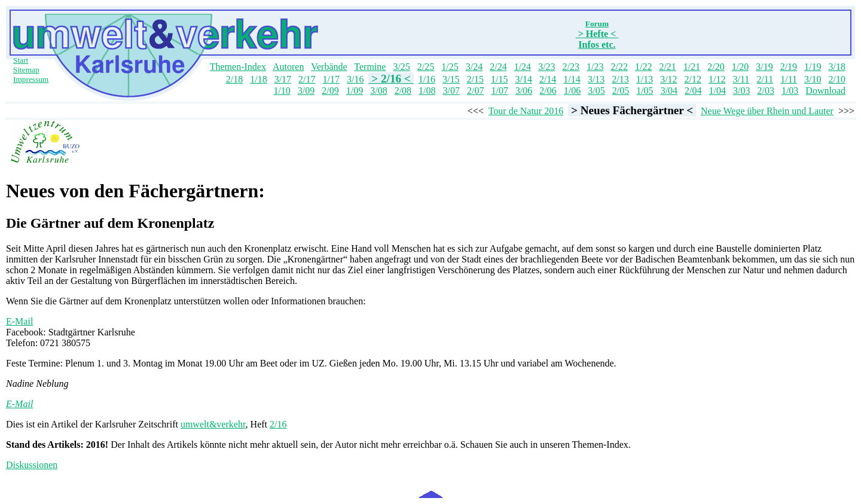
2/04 (693, 91)
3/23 (546, 67)
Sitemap (26, 70)
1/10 (282, 91)
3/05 (596, 91)
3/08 (378, 91)
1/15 (499, 79)
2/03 (765, 91)
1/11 (789, 79)
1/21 (692, 67)
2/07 (475, 91)
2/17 (307, 79)
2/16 (278, 424)
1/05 (645, 91)
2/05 (621, 91)
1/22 (643, 67)
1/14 (572, 79)
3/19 (764, 67)
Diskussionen (32, 465)
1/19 (813, 67)
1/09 (355, 91)
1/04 (717, 91)
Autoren (288, 67)
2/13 (620, 79)
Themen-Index (238, 67)
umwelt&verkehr (213, 424)
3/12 (668, 79)
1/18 (258, 79)
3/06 (524, 91)
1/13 (645, 79)
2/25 (426, 67)
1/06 (572, 91)
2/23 (571, 67)
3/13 (596, 79)
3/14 (523, 79)
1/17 (331, 79)
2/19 (789, 67)
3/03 (741, 91)
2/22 (619, 67)
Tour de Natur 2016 (526, 111)
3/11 (741, 79)
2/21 (667, 67)
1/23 (595, 67)
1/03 (790, 91)
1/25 (450, 67)
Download (825, 91)
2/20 (716, 67)
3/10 (813, 79)
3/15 (451, 79)
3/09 (306, 91)
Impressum (31, 79)
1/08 (427, 91)
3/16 (355, 79)
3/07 (451, 91)
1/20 (740, 67)
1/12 (717, 79)
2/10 (837, 79)
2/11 (765, 79)
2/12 (693, 79)
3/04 (669, 91)
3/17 (283, 79)
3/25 (401, 67)
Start (21, 60)
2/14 (548, 79)
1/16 (427, 79)
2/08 (403, 91)
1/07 (499, 91)
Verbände (329, 67)
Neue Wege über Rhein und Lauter (767, 111)
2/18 (234, 79)
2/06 (548, 91)
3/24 (474, 67)
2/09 (330, 91)
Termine (370, 67)
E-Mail (19, 321)
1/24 (523, 67)
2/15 (475, 79)
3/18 (837, 67)
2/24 (498, 67)
